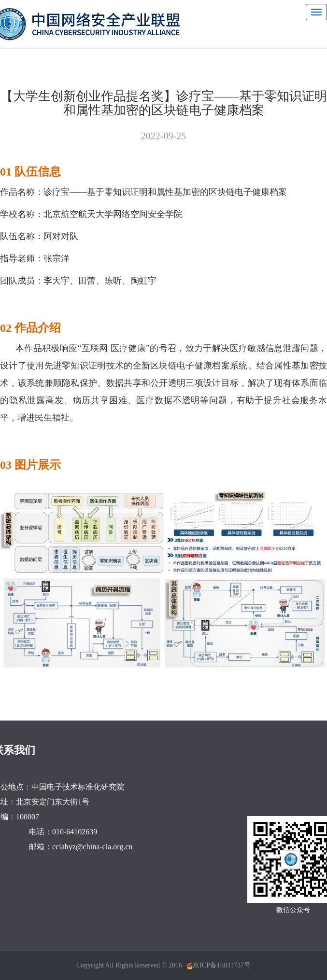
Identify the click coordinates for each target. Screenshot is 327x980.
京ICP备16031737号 (222, 965)
